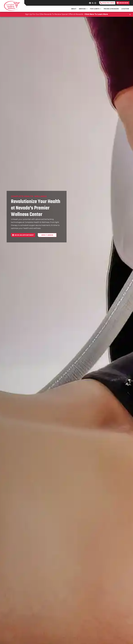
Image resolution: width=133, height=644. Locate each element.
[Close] (130, 14)
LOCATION (125, 9)
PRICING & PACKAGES (111, 9)
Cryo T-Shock (47, 235)
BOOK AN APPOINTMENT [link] (23, 235)
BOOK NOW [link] (123, 3)
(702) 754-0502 (107, 3)
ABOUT (74, 9)
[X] (93, 3)
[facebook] (90, 3)
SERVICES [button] (83, 9)
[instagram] (95, 3)
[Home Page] (12, 6)
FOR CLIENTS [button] (96, 9)
